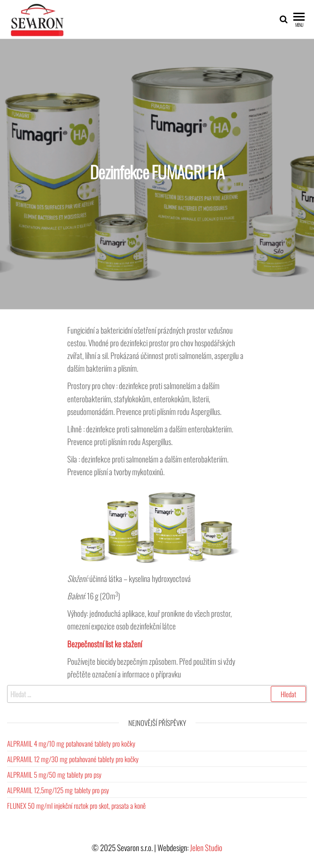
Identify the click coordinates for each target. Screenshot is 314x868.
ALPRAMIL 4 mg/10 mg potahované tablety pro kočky (71, 743)
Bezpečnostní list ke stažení (105, 644)
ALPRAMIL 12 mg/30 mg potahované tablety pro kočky (73, 759)
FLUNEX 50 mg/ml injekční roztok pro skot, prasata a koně (76, 805)
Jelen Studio (206, 848)
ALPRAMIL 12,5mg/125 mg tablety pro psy (58, 790)
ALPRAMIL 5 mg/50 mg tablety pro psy (54, 774)
